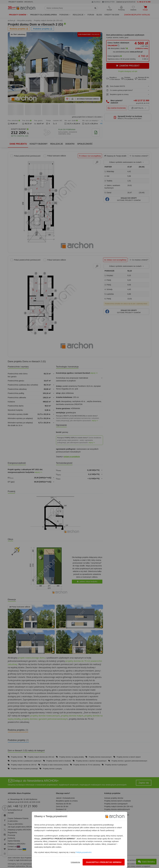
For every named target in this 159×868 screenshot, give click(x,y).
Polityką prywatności (83, 852)
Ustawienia (75, 862)
